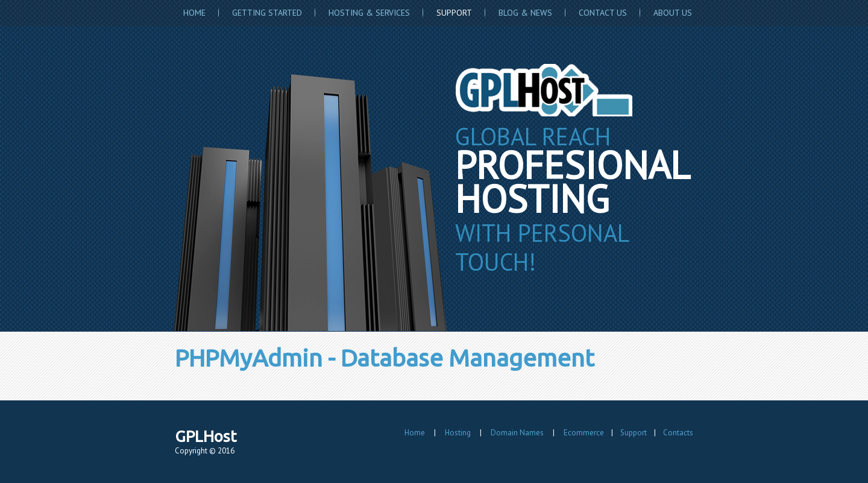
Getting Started (267, 13)
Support (454, 13)
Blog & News (525, 13)
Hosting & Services (369, 13)
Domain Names (517, 433)
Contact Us (603, 13)
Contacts (678, 433)
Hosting (458, 433)
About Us (673, 13)
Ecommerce (584, 433)
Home (194, 13)
